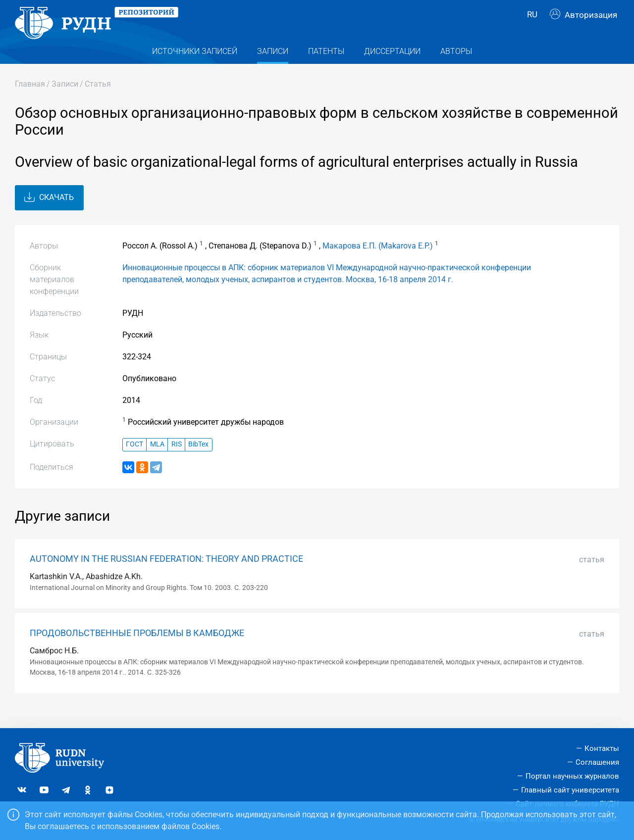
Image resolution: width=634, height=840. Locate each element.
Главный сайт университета (570, 790)
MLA (157, 460)
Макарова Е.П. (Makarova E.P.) (378, 261)
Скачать (49, 213)
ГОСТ (134, 460)
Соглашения (597, 762)
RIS (177, 460)
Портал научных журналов (572, 776)
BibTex (198, 460)
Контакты (602, 748)
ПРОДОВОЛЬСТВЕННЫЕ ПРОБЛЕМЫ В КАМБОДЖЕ (137, 648)
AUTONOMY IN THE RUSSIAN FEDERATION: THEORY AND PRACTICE (166, 574)
